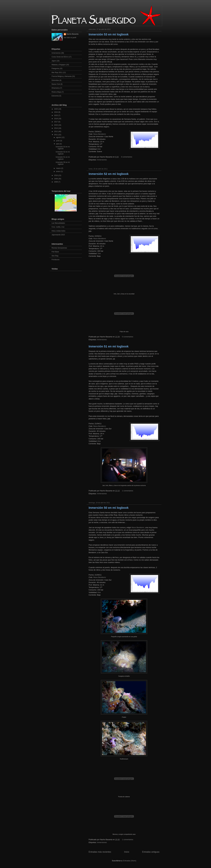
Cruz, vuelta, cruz (58, 227)
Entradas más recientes (100, 852)
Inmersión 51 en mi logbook (109, 346)
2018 (56, 119)
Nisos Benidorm (100, 134)
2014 (56, 128)
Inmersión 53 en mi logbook (109, 34)
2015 (56, 125)
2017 (56, 122)
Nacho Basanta (73, 34)
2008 (56, 182)
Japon (54, 61)
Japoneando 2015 (58, 235)
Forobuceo (55, 260)
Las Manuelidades (58, 223)
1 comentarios (128, 491)
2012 (56, 132)
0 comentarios (128, 337)
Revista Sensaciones (59, 248)
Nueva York (56, 84)
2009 (56, 179)
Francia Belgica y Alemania (62, 76)
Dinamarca (56, 88)
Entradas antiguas (151, 852)
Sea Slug (55, 256)
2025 (56, 109)
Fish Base (55, 252)
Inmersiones (102, 160)
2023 (56, 115)
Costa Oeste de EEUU (60, 57)
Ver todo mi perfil (70, 38)
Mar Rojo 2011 (57, 72)
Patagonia (55, 69)
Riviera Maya (56, 92)
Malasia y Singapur (59, 65)
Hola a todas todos (58, 231)
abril (58, 144)
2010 (56, 175)
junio (58, 141)
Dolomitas (55, 80)
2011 (56, 135)
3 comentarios (127, 157)
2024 (56, 112)
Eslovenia (55, 96)
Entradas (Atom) (130, 861)
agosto (59, 137)
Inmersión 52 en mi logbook (109, 174)
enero (58, 171)
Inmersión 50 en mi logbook (109, 508)
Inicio (127, 852)
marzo (59, 168)
